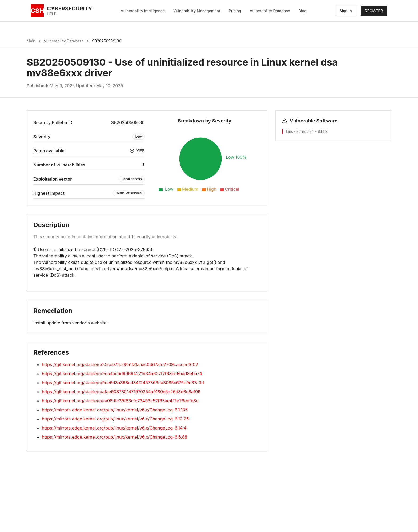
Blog (303, 11)
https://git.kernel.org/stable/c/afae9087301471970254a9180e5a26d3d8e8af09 (121, 392)
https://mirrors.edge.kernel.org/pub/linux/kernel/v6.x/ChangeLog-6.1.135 (115, 410)
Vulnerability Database (270, 11)
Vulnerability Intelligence (143, 11)
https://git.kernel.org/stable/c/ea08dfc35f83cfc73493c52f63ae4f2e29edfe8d (120, 401)
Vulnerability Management (197, 11)
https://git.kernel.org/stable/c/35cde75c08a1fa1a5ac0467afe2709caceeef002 (120, 364)
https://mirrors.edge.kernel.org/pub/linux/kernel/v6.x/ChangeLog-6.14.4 (114, 428)
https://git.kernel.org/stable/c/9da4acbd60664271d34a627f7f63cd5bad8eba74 (122, 374)
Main (31, 41)
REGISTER (374, 11)
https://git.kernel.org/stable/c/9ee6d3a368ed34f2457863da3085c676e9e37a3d (123, 383)
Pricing (235, 11)
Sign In (346, 11)
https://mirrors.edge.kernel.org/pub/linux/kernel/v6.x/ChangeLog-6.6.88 (114, 437)
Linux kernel (296, 131)
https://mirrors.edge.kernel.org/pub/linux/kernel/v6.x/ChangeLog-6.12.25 (115, 419)
